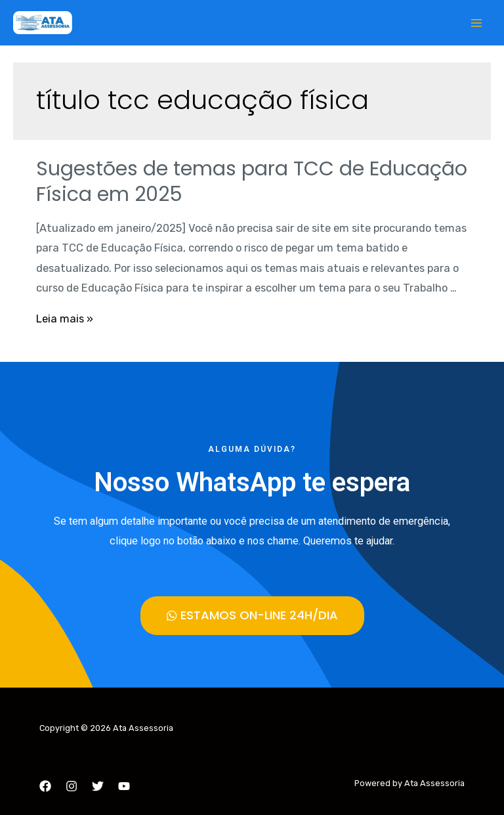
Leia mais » (65, 319)
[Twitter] (98, 786)
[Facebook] (45, 786)
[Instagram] (72, 786)
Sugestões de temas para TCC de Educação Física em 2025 (252, 182)
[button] (252, 616)
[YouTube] (124, 786)
